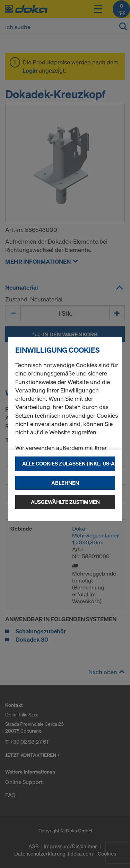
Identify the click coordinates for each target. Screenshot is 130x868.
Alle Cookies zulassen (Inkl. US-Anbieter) (69, 463)
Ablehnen (65, 483)
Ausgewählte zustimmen (65, 502)
